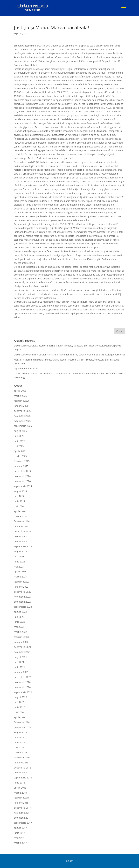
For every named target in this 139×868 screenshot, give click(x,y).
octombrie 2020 (22, 687)
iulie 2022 (19, 617)
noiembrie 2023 (22, 536)
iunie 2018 (19, 783)
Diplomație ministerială (26, 368)
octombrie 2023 (22, 542)
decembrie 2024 (22, 471)
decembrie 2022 (22, 592)
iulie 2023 (19, 557)
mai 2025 (19, 446)
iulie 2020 (19, 702)
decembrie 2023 (22, 531)
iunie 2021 (19, 667)
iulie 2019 (19, 737)
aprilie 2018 (20, 788)
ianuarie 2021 (21, 672)
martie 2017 (20, 843)
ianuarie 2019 (21, 763)
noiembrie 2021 (22, 652)
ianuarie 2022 (21, 642)
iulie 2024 (19, 496)
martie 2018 (20, 793)
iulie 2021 (19, 662)
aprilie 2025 (20, 451)
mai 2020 (19, 712)
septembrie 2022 (23, 607)
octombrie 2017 (22, 818)
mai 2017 (19, 838)
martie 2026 (20, 396)
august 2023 (20, 551)
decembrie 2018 (22, 768)
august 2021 (20, 657)
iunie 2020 (19, 707)
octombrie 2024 (22, 481)
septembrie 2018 (23, 778)
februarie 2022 (22, 637)
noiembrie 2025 (22, 416)
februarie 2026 (22, 401)
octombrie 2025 (22, 421)
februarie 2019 (22, 757)
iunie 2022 (19, 622)
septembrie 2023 (23, 546)
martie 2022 (20, 632)
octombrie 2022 (22, 602)
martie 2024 (20, 516)
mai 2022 (19, 627)
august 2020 (20, 697)
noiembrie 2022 (22, 597)
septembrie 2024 (23, 486)
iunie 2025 (19, 441)
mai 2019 (19, 747)
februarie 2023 (22, 582)
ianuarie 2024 (21, 526)
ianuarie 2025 (21, 466)
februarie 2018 (22, 798)
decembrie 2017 (22, 808)
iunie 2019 (19, 742)
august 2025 (20, 431)
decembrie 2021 (22, 647)
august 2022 (20, 612)
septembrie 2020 (23, 692)
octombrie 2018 (22, 772)
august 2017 (20, 828)
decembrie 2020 (22, 677)
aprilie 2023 (20, 572)
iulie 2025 (19, 436)
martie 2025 (20, 456)
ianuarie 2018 (21, 803)
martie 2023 (20, 577)
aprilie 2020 (20, 717)
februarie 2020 (22, 722)
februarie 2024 (22, 521)
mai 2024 (19, 506)
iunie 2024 (19, 501)
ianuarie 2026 (21, 406)
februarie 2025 (22, 461)
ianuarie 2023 (21, 587)
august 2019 (20, 732)
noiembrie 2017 (22, 813)
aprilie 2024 (20, 511)
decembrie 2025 (22, 411)
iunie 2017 (19, 833)
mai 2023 (19, 567)
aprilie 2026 (20, 391)
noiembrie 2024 (22, 476)
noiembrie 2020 (22, 682)
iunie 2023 (19, 562)
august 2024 (20, 491)
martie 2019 (20, 752)
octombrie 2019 (22, 727)
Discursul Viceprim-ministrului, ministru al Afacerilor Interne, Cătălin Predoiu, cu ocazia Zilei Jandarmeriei (69, 355)
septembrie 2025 (23, 426)
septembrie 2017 (23, 823)
